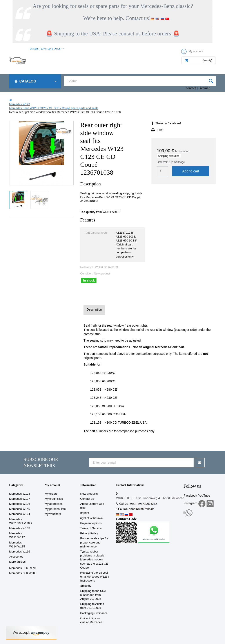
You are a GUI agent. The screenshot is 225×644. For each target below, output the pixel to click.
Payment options (91, 523)
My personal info (55, 509)
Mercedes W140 (20, 509)
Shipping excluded (169, 156)
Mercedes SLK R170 (22, 568)
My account (53, 485)
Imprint (85, 513)
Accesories (16, 557)
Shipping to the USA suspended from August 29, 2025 (93, 595)
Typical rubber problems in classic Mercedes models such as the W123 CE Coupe (94, 560)
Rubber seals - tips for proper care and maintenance (94, 542)
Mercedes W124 (20, 514)
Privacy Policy (89, 533)
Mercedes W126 (20, 504)
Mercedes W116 (20, 552)
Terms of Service (91, 528)
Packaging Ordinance (94, 613)
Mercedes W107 (20, 499)
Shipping (86, 586)
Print (161, 130)
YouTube (204, 496)
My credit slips (54, 499)
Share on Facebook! (168, 123)
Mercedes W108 (20, 528)
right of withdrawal (92, 518)
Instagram (190, 503)
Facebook (190, 496)
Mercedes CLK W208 (23, 573)
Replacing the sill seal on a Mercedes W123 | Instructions (95, 577)
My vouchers (53, 514)
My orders (51, 494)
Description (94, 309)
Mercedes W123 (20, 494)
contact (191, 88)
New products (89, 494)
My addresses (54, 504)
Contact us (87, 499)
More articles (17, 562)
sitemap (205, 88)
